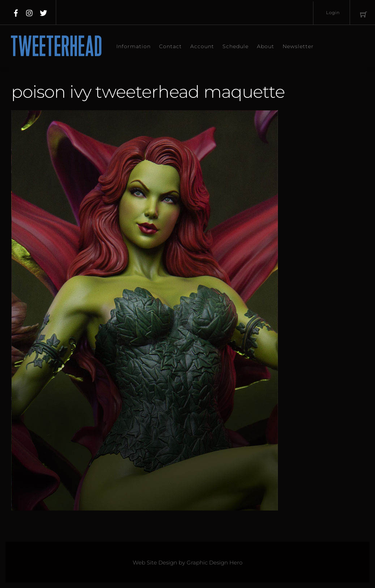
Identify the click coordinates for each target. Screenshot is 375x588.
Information (134, 46)
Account (202, 46)
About (266, 46)
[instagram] (30, 12)
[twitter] (43, 12)
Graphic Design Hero (214, 563)
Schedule (236, 46)
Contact (170, 46)
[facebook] (16, 12)
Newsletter (298, 46)
